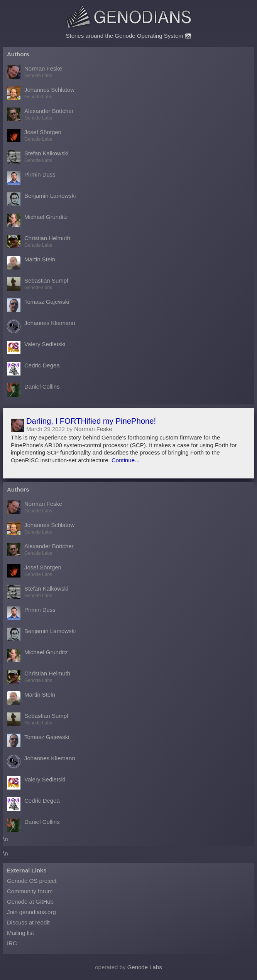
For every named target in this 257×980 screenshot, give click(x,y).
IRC (12, 943)
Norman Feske (35, 72)
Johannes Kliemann (41, 326)
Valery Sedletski (36, 348)
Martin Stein (31, 263)
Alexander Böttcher (40, 114)
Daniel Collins (33, 390)
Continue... (126, 460)
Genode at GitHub (30, 902)
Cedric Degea (33, 369)
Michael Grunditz (37, 220)
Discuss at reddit (28, 922)
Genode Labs (145, 967)
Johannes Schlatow (41, 93)
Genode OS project (32, 881)
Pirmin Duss (31, 178)
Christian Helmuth (39, 242)
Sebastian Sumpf (38, 284)
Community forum (30, 891)
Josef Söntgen (34, 136)
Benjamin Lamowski (41, 199)
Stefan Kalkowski (38, 157)
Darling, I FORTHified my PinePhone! (91, 421)
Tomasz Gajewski (38, 305)
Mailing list (20, 933)
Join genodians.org (31, 912)
